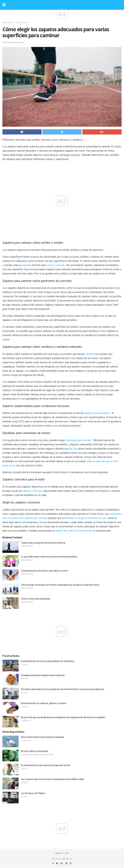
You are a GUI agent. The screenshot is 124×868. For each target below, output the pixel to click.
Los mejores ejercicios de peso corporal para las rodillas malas (52, 779)
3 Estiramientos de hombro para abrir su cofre (44, 571)
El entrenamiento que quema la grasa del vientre (46, 765)
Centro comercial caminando (36, 599)
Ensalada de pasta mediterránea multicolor (43, 675)
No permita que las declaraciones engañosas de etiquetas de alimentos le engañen (63, 717)
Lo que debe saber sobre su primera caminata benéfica (49, 557)
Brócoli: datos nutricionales (35, 751)
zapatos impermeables (97, 413)
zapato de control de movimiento (74, 531)
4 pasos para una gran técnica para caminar (43, 543)
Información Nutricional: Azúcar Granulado (43, 737)
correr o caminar (56, 265)
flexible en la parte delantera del (84, 518)
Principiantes (22, 23)
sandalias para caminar (79, 440)
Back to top (62, 853)
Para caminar (8, 23)
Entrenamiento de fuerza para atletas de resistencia (48, 661)
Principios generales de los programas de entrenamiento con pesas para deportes (63, 689)
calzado (27, 265)
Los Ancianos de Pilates (33, 793)
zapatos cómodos (33, 491)
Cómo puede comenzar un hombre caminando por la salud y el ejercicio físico (60, 585)
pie (104, 518)
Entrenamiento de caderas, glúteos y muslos (44, 703)
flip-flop (73, 449)
